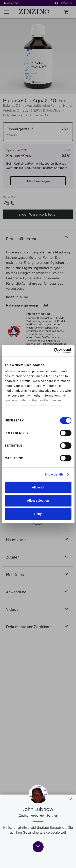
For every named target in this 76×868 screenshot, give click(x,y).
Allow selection (38, 500)
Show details (54, 474)
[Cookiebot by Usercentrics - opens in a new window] (54, 351)
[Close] (71, 798)
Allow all (38, 487)
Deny (38, 514)
